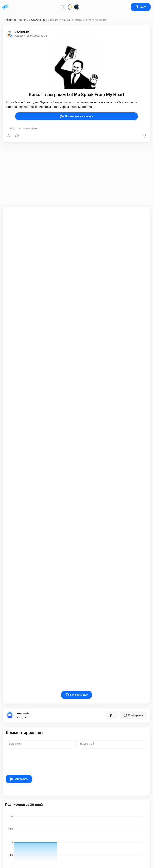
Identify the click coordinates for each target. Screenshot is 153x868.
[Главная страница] (5, 7)
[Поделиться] (17, 136)
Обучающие (39, 20)
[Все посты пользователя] (111, 644)
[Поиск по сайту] (63, 7)
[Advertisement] (76, 174)
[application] (76, 772)
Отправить (19, 708)
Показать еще (77, 624)
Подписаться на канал (76, 116)
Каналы (24, 20)
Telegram (10, 20)
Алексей (23, 642)
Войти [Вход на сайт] (141, 7)
